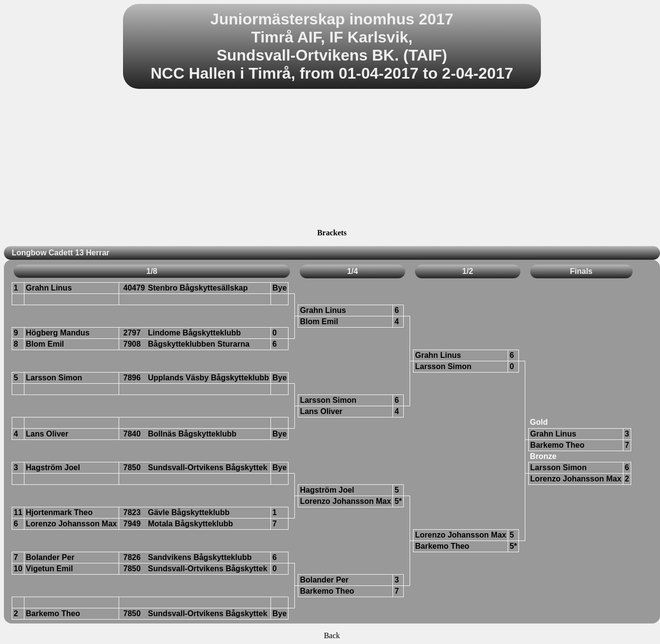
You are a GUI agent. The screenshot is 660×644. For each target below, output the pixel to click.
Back (332, 635)
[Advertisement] (332, 160)
